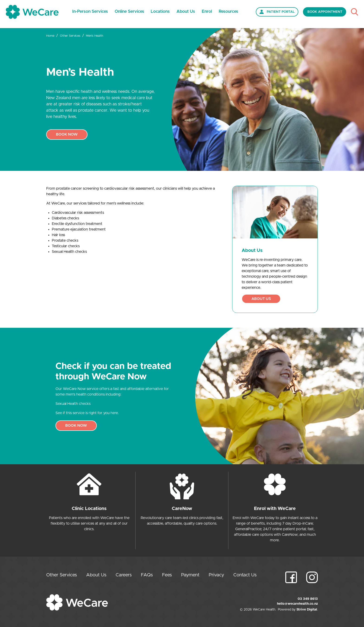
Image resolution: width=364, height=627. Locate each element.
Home (50, 36)
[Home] (32, 12)
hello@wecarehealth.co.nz (297, 604)
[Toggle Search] (354, 12)
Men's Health (94, 36)
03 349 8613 (308, 599)
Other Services (70, 36)
